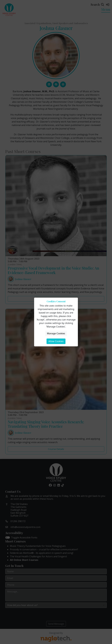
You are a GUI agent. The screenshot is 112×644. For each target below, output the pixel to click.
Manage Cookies (56, 333)
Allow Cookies (56, 341)
